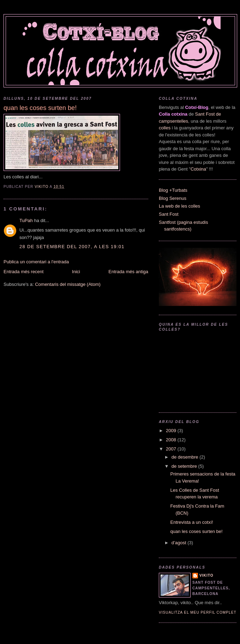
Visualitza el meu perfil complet (198, 612)
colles (165, 128)
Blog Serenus (173, 198)
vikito (206, 575)
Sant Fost (169, 214)
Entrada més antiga (128, 272)
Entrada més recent (23, 272)
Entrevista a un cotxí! (191, 522)
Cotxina (198, 169)
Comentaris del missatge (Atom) (68, 284)
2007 (172, 449)
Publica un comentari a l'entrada (36, 262)
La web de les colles (179, 206)
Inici (76, 272)
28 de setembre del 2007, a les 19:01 (72, 247)
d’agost (180, 543)
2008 (172, 440)
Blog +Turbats (173, 190)
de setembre (185, 466)
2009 (172, 431)
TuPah (26, 220)
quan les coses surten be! (196, 531)
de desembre (186, 457)
